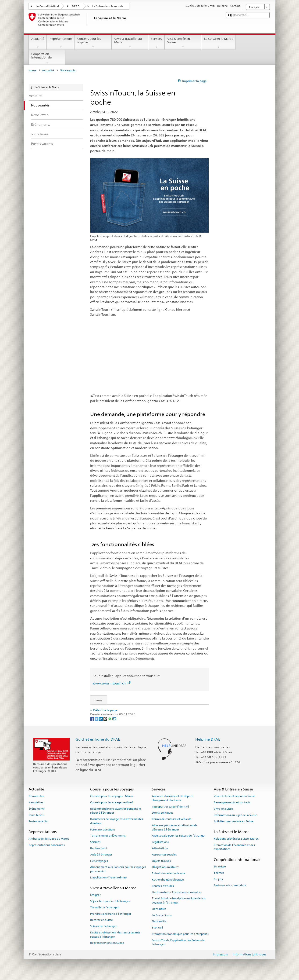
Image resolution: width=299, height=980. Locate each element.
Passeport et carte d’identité (170, 806)
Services (157, 43)
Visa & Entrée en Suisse (183, 43)
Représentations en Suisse (107, 943)
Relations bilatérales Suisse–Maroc (236, 839)
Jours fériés (36, 815)
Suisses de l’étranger (103, 926)
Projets (218, 879)
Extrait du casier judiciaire (169, 873)
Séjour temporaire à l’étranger (110, 901)
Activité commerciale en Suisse (234, 821)
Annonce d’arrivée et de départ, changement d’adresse (173, 798)
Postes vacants (38, 821)
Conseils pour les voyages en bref (112, 802)
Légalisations (160, 842)
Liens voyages (99, 861)
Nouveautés (36, 796)
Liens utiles (159, 909)
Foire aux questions (103, 829)
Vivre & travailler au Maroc (130, 43)
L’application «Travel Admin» (109, 878)
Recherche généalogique (168, 880)
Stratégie (220, 867)
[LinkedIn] (101, 719)
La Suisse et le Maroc (218, 43)
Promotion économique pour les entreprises (180, 934)
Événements (37, 809)
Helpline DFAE (208, 739)
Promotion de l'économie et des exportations (234, 847)
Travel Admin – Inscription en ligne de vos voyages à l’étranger (179, 900)
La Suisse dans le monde (108, 6)
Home (32, 70)
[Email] (114, 719)
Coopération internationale (47, 58)
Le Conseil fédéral (47, 6)
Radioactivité (99, 848)
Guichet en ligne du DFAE (98, 739)
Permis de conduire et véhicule (172, 819)
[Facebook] (92, 719)
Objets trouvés (161, 861)
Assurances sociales (164, 855)
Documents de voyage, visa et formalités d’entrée (117, 821)
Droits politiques (162, 813)
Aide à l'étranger (101, 855)
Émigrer (95, 895)
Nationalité (159, 921)
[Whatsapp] (110, 719)
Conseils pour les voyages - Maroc (112, 796)
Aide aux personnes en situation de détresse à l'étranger (175, 827)
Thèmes (219, 873)
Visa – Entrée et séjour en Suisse (235, 796)
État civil (157, 928)
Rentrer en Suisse (101, 920)
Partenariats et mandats (230, 885)
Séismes (95, 842)
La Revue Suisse (162, 915)
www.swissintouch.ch (111, 683)
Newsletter (36, 802)
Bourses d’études (163, 886)
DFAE (76, 6)
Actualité (38, 43)
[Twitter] (97, 719)
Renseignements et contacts (232, 802)
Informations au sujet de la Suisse (235, 815)
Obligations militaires (166, 867)
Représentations (61, 43)
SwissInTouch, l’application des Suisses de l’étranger (178, 942)
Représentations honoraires (47, 845)
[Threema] (106, 719)
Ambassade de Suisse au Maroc (49, 839)
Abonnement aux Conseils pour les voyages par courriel (118, 869)
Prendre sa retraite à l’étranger (111, 914)
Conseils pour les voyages (93, 43)
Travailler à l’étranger (104, 907)
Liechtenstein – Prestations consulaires (177, 892)
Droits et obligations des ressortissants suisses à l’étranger (115, 934)
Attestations (160, 848)
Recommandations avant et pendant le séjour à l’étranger (116, 811)
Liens (96, 700)
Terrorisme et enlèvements (108, 836)
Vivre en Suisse (223, 809)
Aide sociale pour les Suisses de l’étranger (179, 836)
